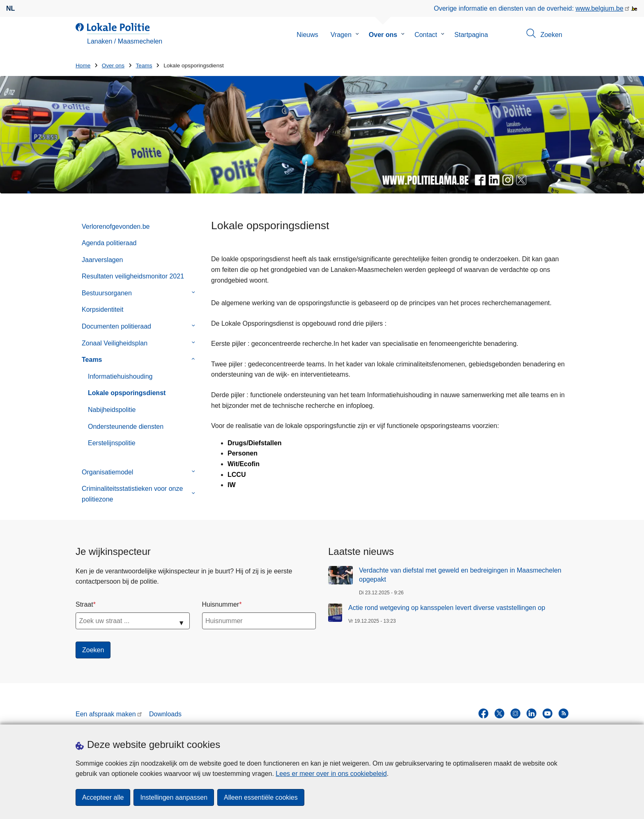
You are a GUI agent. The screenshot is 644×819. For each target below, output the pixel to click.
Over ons (383, 35)
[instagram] (515, 713)
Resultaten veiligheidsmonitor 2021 (133, 276)
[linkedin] (531, 713)
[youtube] (547, 713)
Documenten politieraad (116, 326)
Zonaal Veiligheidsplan (115, 343)
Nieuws (307, 35)
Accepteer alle (103, 797)
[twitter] (499, 713)
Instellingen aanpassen (174, 797)
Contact (426, 35)
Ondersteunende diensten (126, 427)
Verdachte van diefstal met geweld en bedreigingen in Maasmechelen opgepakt (460, 575)
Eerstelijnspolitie (112, 443)
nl (10, 8)
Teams (144, 66)
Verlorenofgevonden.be (116, 227)
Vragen (341, 35)
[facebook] (483, 713)
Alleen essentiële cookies (261, 797)
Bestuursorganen (107, 293)
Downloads (165, 714)
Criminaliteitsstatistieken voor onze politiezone (132, 494)
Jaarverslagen (102, 260)
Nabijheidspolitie (112, 410)
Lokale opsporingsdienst (127, 393)
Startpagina (471, 35)
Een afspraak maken (106, 714)
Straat (84, 604)
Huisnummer (221, 604)
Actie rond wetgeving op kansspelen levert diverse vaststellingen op (447, 608)
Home (83, 66)
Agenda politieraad (109, 243)
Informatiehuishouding (120, 376)
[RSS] (563, 713)
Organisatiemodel (107, 472)
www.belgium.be (599, 8)
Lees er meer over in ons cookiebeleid (331, 774)
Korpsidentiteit (102, 309)
